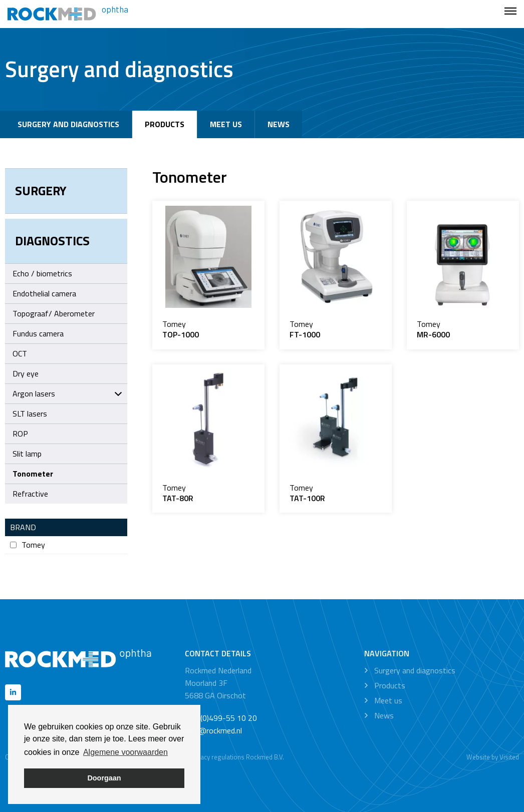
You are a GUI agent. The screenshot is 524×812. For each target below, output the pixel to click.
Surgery (41, 191)
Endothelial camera (44, 293)
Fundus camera (38, 333)
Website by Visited (493, 757)
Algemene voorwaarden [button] (125, 752)
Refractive (30, 494)
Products (165, 124)
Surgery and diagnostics (68, 124)
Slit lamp (27, 454)
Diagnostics (52, 241)
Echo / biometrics (42, 273)
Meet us (226, 124)
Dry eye (26, 373)
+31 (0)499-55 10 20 (221, 718)
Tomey (28, 545)
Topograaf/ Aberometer (54, 313)
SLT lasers (30, 414)
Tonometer (33, 474)
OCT (20, 353)
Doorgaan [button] (104, 778)
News (279, 124)
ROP (20, 434)
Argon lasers (67, 393)
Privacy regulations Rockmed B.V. (237, 757)
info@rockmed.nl (213, 730)
